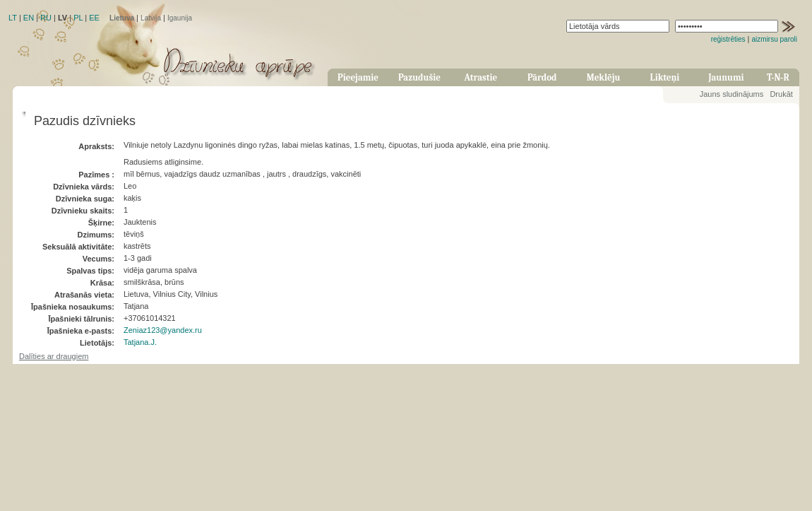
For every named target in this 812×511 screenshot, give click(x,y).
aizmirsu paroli (775, 39)
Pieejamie (358, 77)
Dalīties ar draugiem (54, 356)
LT (13, 18)
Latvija (151, 18)
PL (78, 18)
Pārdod (542, 77)
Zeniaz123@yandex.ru (163, 330)
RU (46, 18)
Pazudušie (419, 77)
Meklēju (604, 77)
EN (29, 18)
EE (94, 18)
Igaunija (180, 18)
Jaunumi (726, 77)
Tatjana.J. (140, 342)
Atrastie (480, 77)
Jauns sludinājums (732, 94)
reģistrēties (728, 39)
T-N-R (778, 77)
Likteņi (665, 77)
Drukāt (781, 94)
